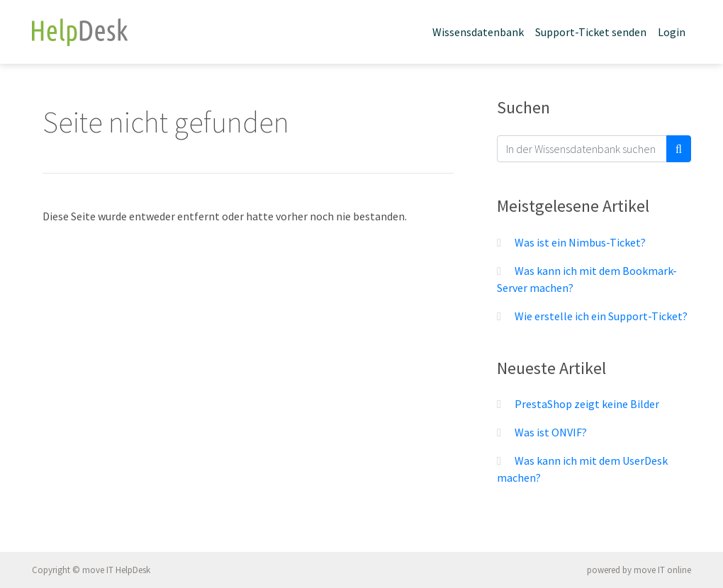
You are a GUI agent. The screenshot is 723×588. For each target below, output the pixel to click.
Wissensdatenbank (478, 32)
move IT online (662, 570)
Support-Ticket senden (591, 32)
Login (672, 32)
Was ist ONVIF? (551, 432)
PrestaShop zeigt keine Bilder (587, 404)
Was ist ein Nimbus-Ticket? (580, 242)
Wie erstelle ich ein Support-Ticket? (601, 316)
